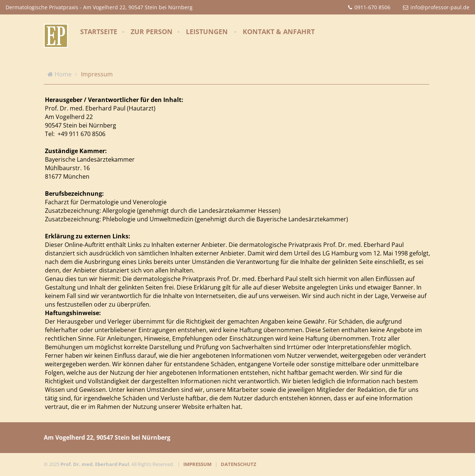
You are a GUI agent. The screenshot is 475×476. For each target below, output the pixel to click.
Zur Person (152, 32)
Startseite (99, 32)
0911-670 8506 (372, 7)
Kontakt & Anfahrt (279, 32)
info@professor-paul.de (440, 7)
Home (63, 74)
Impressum (97, 74)
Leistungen (207, 32)
